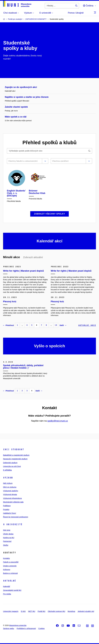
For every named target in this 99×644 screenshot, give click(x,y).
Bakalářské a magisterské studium (16, 455)
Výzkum (8, 478)
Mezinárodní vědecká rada (13, 502)
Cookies (42, 628)
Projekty (6, 510)
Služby (6, 545)
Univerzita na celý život (12, 466)
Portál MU (41, 611)
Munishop (71, 611)
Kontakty (6, 558)
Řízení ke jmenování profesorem (16, 517)
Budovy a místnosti (10, 573)
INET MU (32, 611)
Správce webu (9, 628)
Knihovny (7, 570)
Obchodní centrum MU (56, 611)
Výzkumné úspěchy (11, 491)
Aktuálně (10, 581)
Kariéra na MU (9, 538)
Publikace (7, 506)
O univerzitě (13, 524)
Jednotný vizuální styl (86, 611)
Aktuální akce (87, 325)
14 (56, 325)
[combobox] (24, 161)
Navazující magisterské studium (15, 459)
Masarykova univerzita (18, 625)
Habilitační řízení (10, 513)
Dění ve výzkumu (10, 487)
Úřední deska (8, 534)
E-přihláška (7, 470)
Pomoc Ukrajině (76, 13)
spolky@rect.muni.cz (58, 421)
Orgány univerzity (10, 566)
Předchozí (8, 325)
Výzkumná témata (10, 494)
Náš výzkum (8, 483)
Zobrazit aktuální (33, 257)
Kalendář (7, 586)
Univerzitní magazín (11, 611)
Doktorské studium (10, 463)
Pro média (7, 594)
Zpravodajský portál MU (12, 590)
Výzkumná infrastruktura (12, 498)
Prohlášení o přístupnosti (26, 628)
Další (63, 325)
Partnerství (7, 541)
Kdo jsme (7, 530)
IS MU (23, 611)
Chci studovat (14, 449)
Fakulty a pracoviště (11, 562)
